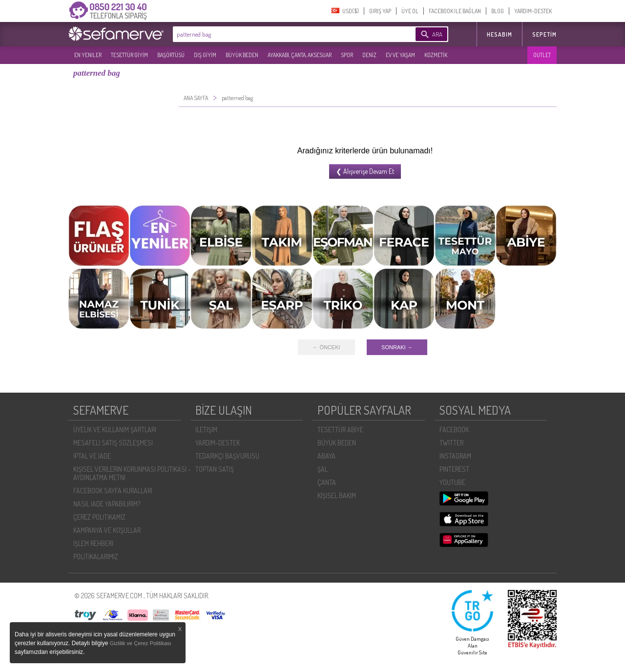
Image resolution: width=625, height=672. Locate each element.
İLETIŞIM (206, 430)
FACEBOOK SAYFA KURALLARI (113, 491)
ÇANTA (327, 482)
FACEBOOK (454, 430)
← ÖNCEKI (326, 347)
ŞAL (323, 469)
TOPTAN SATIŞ (215, 469)
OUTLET (542, 55)
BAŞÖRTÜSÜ (171, 55)
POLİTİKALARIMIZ (96, 556)
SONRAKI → (397, 347)
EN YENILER (88, 55)
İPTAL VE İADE (92, 456)
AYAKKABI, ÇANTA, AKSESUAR (300, 55)
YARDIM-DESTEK (533, 11)
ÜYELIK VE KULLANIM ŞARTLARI (115, 430)
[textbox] (279, 34)
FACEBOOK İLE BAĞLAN (455, 11)
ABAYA (326, 456)
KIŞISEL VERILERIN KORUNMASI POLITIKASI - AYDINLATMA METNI (132, 473)
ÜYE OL (410, 11)
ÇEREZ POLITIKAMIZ (99, 517)
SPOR (347, 55)
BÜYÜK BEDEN (242, 55)
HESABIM (500, 34)
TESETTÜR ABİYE (340, 430)
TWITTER (451, 443)
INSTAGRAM (455, 456)
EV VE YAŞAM (400, 55)
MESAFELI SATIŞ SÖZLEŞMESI (113, 443)
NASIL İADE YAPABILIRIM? (107, 504)
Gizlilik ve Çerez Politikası (141, 643)
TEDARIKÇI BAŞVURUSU (227, 456)
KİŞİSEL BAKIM (337, 495)
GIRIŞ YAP (380, 11)
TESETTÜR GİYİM (129, 55)
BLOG (498, 11)
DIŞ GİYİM (205, 55)
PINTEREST (454, 469)
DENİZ (369, 55)
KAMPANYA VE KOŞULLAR (107, 530)
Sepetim (544, 34)
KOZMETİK (436, 55)
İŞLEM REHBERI (93, 543)
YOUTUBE (452, 482)
